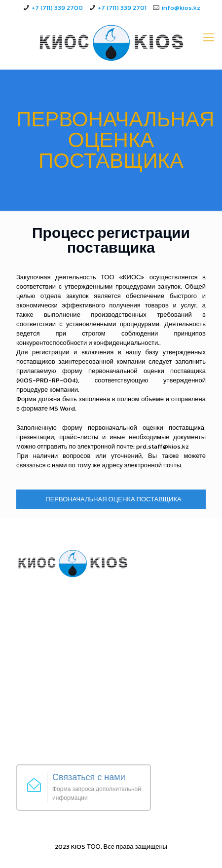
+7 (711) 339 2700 (57, 8)
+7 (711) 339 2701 (122, 8)
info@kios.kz (181, 8)
